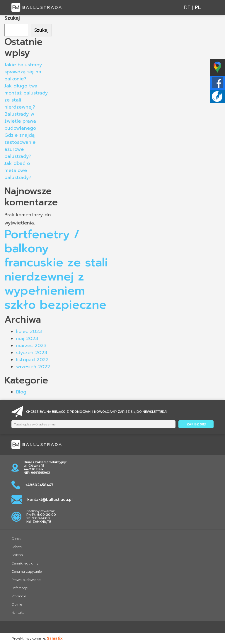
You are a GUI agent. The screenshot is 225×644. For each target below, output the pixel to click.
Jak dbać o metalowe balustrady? (18, 170)
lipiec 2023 (29, 332)
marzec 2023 (31, 346)
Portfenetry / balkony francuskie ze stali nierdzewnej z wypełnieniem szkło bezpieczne (56, 269)
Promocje (19, 596)
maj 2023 (27, 339)
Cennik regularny (25, 563)
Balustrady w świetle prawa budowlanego (20, 121)
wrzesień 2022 (33, 367)
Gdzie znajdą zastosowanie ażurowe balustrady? (20, 146)
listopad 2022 (32, 360)
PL (198, 7)
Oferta (17, 547)
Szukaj (12, 18)
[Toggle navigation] (210, 7)
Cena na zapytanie (27, 571)
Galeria (17, 555)
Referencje (19, 588)
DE (187, 7)
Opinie (17, 604)
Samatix (55, 638)
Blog (21, 392)
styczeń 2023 (32, 353)
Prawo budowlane (26, 580)
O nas (16, 539)
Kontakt (18, 612)
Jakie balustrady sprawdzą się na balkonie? (23, 72)
